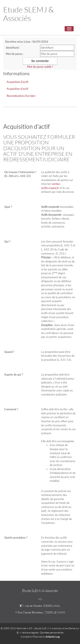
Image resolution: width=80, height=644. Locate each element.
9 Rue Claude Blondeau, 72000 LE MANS (40, 612)
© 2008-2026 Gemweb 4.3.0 (16, 628)
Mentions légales (29, 633)
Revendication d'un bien (21, 96)
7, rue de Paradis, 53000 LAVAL (40, 606)
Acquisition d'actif (17, 82)
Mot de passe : (15, 54)
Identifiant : (13, 48)
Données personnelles (52, 633)
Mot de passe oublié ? (40, 67)
